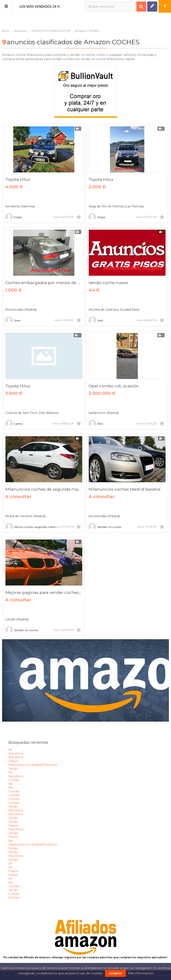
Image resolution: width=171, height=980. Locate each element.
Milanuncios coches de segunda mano (44, 489)
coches (14, 780)
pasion (13, 761)
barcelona (16, 753)
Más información (141, 973)
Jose (13, 320)
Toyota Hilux (18, 179)
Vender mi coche (105, 527)
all (10, 750)
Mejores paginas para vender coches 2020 (44, 592)
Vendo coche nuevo (108, 283)
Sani (96, 320)
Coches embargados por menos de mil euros (44, 283)
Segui (14, 217)
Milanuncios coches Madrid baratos (125, 489)
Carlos (14, 424)
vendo (13, 769)
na (11, 772)
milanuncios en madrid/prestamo (33, 765)
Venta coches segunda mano (30, 527)
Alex (96, 424)
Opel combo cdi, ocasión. (114, 386)
